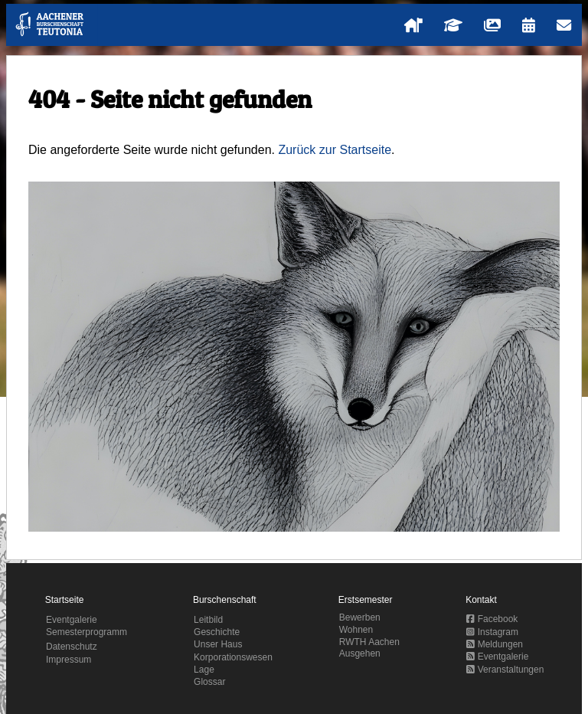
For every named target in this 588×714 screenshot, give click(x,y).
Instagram (492, 632)
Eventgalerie (72, 620)
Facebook (492, 619)
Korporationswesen (233, 657)
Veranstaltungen (505, 670)
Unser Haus (218, 644)
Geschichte (217, 632)
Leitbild (208, 620)
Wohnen (356, 630)
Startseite (65, 600)
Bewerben (360, 617)
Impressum (69, 660)
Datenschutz (72, 647)
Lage (204, 670)
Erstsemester (366, 600)
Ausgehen (360, 653)
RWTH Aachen (369, 642)
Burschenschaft (225, 600)
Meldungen (495, 644)
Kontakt (481, 600)
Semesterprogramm (87, 632)
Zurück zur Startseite (335, 150)
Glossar (209, 682)
